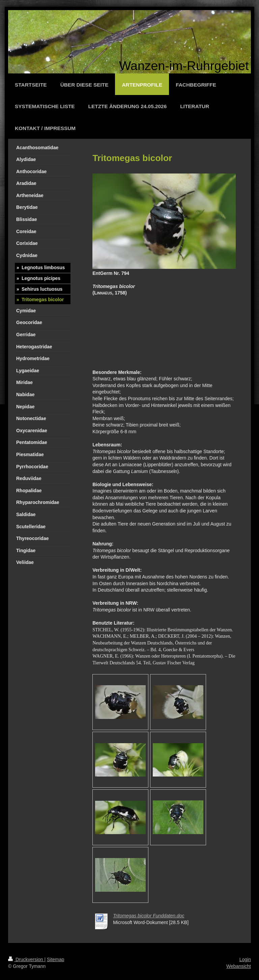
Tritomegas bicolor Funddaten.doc (149, 916)
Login (245, 959)
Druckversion (26, 959)
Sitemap (55, 959)
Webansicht (239, 966)
